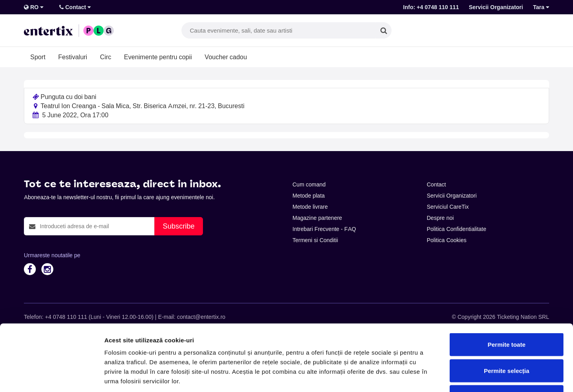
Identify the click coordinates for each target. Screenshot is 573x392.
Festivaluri (73, 57)
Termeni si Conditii (315, 240)
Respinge (507, 340)
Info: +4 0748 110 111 (431, 7)
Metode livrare (310, 207)
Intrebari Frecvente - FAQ (324, 229)
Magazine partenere (317, 218)
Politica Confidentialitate (457, 229)
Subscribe (179, 226)
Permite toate (506, 288)
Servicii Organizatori (496, 7)
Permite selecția (507, 314)
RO (34, 7)
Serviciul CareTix (448, 207)
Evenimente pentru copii (158, 57)
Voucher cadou (226, 57)
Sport (38, 57)
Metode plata (309, 196)
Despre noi (440, 218)
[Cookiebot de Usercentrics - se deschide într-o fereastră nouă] (52, 376)
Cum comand (309, 184)
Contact (75, 7)
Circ (105, 57)
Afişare (398, 376)
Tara (541, 7)
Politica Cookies (447, 240)
